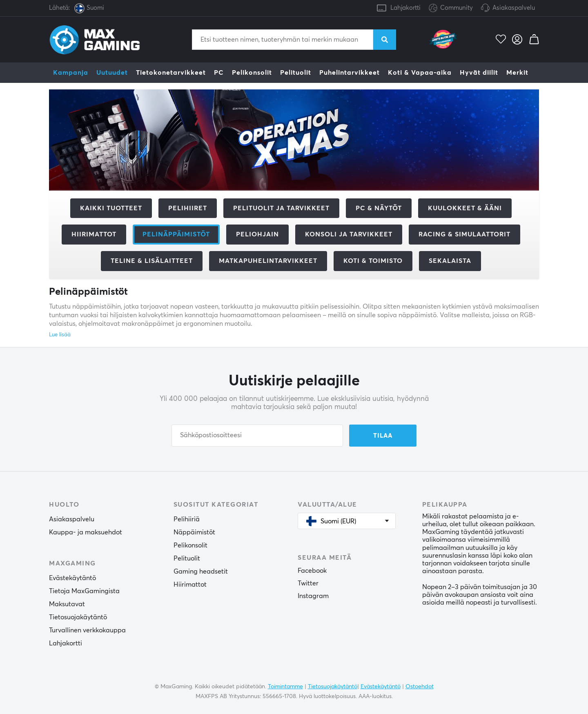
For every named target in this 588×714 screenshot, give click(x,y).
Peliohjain (257, 234)
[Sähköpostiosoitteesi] (257, 436)
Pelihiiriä (187, 519)
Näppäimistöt (194, 532)
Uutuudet (112, 73)
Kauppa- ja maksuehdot (86, 532)
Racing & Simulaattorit (464, 234)
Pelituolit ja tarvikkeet (281, 208)
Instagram (313, 596)
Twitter (308, 583)
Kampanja (71, 73)
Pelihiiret (188, 208)
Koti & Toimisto (373, 261)
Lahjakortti (405, 8)
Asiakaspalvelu (514, 8)
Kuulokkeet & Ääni (465, 208)
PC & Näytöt (379, 208)
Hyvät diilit (479, 73)
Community (451, 8)
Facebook (312, 571)
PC (219, 73)
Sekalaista (450, 261)
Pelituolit (296, 73)
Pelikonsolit (252, 73)
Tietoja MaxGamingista (84, 591)
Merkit (517, 73)
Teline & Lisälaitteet (152, 261)
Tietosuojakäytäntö (78, 617)
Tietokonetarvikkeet (171, 73)
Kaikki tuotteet (111, 208)
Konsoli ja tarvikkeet (349, 234)
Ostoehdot (420, 687)
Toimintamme (285, 687)
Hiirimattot (94, 234)
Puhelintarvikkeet (350, 73)
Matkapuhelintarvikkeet (268, 261)
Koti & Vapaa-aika (420, 73)
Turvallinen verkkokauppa (87, 630)
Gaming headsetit (201, 572)
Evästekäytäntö (72, 578)
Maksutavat (67, 604)
